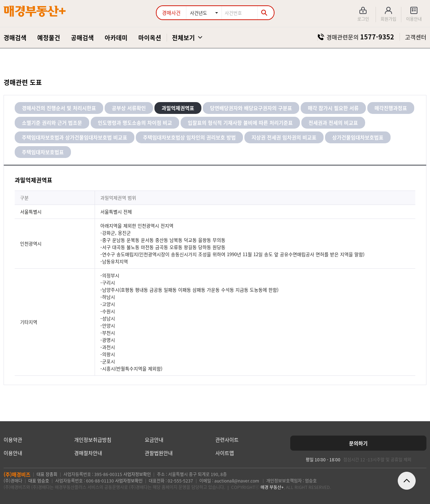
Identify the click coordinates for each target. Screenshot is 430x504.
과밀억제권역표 (178, 108)
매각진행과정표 (391, 108)
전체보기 (183, 37)
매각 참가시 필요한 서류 (333, 108)
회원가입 (388, 19)
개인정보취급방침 (93, 440)
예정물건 (49, 37)
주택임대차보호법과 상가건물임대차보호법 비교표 (75, 137)
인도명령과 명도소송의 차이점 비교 (135, 123)
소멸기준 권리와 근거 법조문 (52, 123)
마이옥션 (150, 37)
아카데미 (116, 37)
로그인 (363, 19)
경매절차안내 (88, 453)
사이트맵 (225, 453)
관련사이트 (227, 440)
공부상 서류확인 (129, 108)
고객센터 (416, 37)
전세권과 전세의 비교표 (333, 123)
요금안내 (154, 440)
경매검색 (15, 37)
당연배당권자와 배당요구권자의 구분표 (251, 108)
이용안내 (414, 19)
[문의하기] (358, 443)
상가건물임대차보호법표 (358, 137)
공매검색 (82, 37)
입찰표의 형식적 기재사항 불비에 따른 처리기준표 (240, 123)
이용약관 (13, 440)
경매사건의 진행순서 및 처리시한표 (59, 108)
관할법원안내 (159, 453)
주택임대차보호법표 (43, 152)
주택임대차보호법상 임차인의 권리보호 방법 (189, 137)
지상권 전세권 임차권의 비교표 (284, 137)
